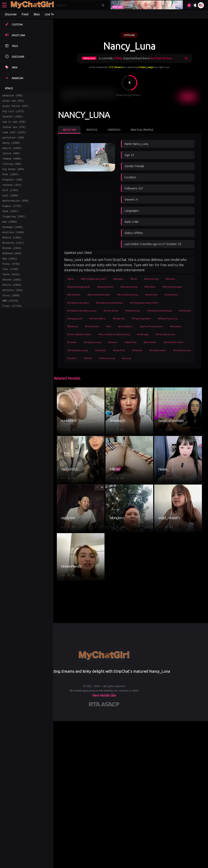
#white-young (107, 358)
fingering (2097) (14, 231)
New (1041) (10, 278)
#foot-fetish (92, 326)
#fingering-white (141, 318)
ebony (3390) (11, 149)
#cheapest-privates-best (109, 303)
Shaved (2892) (12, 301)
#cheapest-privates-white (144, 303)
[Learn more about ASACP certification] (110, 705)
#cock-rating (111, 311)
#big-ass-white (105, 287)
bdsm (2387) (10, 225)
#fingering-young (168, 318)
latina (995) (11, 161)
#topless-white (158, 350)
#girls (71, 279)
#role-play (143, 334)
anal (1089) (10, 208)
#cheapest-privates (78, 303)
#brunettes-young (128, 295)
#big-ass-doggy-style (79, 287)
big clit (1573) (13, 114)
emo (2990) (10, 237)
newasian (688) (13, 96)
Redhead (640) (12, 272)
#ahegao (118, 279)
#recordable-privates (79, 334)
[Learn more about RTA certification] (95, 705)
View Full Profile (142, 130)
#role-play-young (165, 334)
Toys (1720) (10, 290)
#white (88, 358)
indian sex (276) (14, 131)
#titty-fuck (119, 350)
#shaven (113, 342)
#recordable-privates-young (114, 334)
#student (100, 350)
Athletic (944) (13, 313)
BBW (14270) (10, 325)
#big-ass (170, 279)
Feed (25, 14)
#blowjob (150, 287)
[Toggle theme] (195, 5)
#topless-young (182, 350)
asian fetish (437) (16, 108)
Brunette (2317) (13, 260)
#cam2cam (151, 295)
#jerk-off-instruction (151, 326)
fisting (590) (12, 172)
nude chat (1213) (14, 137)
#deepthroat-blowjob (160, 311)
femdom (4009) (12, 166)
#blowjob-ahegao (172, 287)
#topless (137, 350)
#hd (109, 326)
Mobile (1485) (12, 254)
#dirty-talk (185, 311)
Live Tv (49, 14)
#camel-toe (171, 295)
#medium (176, 326)
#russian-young (93, 342)
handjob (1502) (13, 120)
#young (127, 358)
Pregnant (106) (13, 190)
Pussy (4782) (11, 284)
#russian (72, 342)
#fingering (119, 318)
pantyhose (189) (13, 143)
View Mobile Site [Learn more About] (104, 695)
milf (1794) (10, 202)
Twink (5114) (11, 296)
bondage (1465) (13, 243)
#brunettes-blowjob (99, 295)
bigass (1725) (12, 219)
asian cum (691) (13, 102)
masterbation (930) (16, 213)
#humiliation (126, 326)
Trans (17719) (12, 331)
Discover (11, 14)
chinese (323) (12, 196)
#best (134, 279)
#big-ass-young (129, 287)
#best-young (151, 279)
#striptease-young (78, 350)
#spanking (131, 342)
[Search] (78, 5)
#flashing (73, 326)
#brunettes (74, 295)
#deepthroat (133, 311)
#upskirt (72, 358)
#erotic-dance (98, 318)
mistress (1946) (13, 249)
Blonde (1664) (12, 266)
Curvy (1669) (11, 319)
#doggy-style (75, 318)
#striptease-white (174, 342)
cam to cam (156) (14, 125)
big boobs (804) (13, 178)
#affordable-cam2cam (93, 279)
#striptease (150, 342)
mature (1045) (12, 155)
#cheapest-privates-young (82, 311)
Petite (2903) (12, 307)
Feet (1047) (10, 184)
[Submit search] (103, 5)
